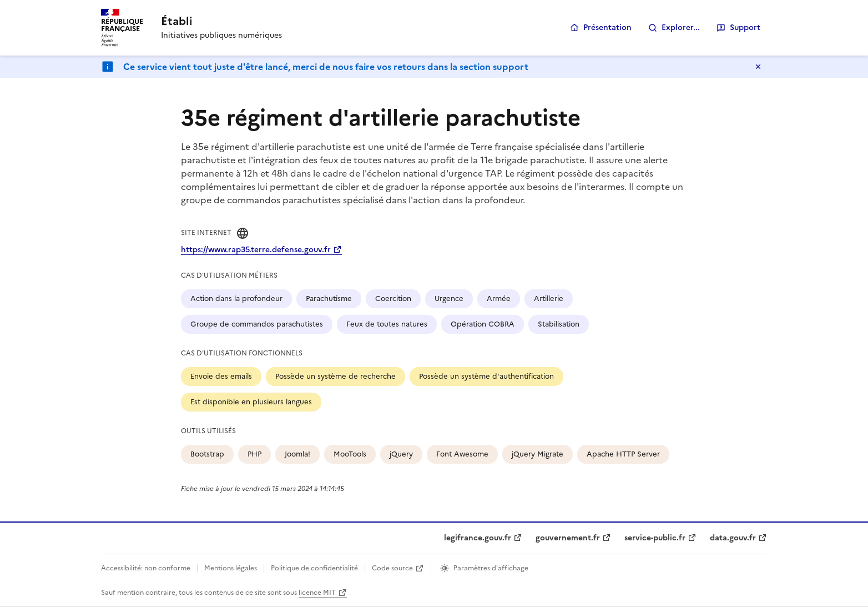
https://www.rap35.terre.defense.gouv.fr (256, 250)
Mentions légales (231, 568)
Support (745, 27)
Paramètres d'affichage (491, 568)
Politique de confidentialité (314, 568)
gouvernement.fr (568, 538)
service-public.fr (655, 538)
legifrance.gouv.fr (478, 538)
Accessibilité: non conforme (146, 568)
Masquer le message (758, 67)
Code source (392, 568)
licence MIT (317, 593)
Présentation (607, 27)
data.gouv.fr (733, 538)
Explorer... (681, 27)
